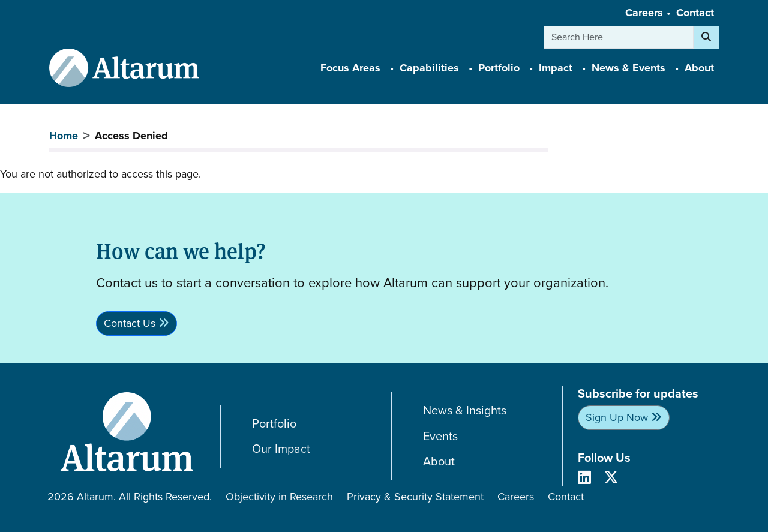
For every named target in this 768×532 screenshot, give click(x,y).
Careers (644, 13)
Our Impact (281, 449)
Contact (695, 13)
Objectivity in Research (279, 497)
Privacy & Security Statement (415, 497)
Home (64, 136)
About (439, 462)
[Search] (706, 37)
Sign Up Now (617, 417)
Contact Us (130, 323)
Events (440, 436)
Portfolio (274, 424)
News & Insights (465, 411)
